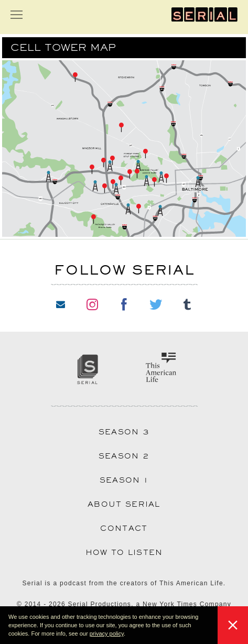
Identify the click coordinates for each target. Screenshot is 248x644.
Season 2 (124, 456)
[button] (128, 635)
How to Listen (124, 552)
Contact (124, 528)
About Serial (124, 504)
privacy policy (107, 634)
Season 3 (124, 432)
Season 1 (124, 480)
